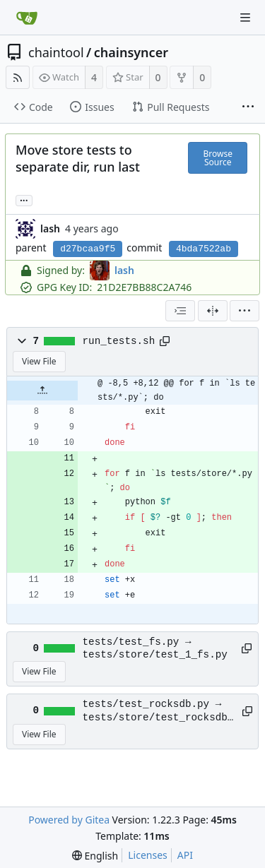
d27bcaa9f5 (88, 249)
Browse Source (217, 158)
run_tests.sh (119, 341)
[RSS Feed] (18, 77)
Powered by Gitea (69, 820)
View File (39, 361)
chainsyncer (131, 52)
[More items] (248, 107)
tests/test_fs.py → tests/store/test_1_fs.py (155, 648)
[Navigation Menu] (245, 18)
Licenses (148, 855)
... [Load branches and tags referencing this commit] (24, 200)
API (185, 855)
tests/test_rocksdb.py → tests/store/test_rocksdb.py (158, 711)
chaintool (56, 52)
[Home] (27, 18)
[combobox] (180, 311)
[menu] (245, 311)
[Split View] (213, 311)
